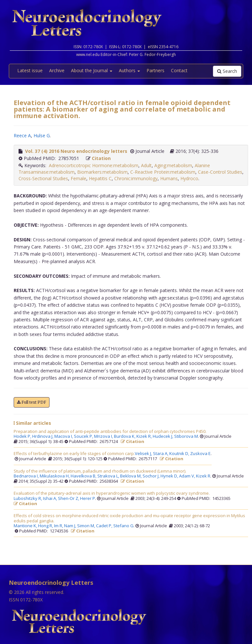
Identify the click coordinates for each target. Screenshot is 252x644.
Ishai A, (50, 499)
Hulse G (42, 135)
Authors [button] (129, 70)
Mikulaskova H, (55, 476)
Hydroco (189, 178)
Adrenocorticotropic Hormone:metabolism (94, 165)
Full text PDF (32, 402)
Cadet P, (105, 526)
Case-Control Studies (220, 172)
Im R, (59, 526)
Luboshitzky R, (28, 499)
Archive (57, 70)
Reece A (22, 135)
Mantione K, (26, 526)
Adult (146, 165)
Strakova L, (109, 476)
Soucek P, (84, 436)
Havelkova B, (84, 476)
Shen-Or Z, (69, 499)
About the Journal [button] (92, 70)
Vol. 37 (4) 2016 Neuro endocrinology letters (76, 151)
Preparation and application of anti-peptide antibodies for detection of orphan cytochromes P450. (110, 432)
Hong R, (46, 526)
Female (78, 178)
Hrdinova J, (43, 436)
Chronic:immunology (136, 178)
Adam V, (188, 476)
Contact (179, 70)
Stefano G (123, 526)
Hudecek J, (163, 436)
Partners (155, 70)
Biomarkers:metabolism (102, 172)
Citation (101, 158)
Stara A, (161, 454)
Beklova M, (131, 476)
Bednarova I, (27, 476)
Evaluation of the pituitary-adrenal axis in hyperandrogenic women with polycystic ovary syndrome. (112, 493)
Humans (169, 178)
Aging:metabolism (173, 165)
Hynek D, (170, 476)
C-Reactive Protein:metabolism (163, 172)
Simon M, (87, 526)
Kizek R (203, 476)
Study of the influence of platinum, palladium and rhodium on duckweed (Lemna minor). (100, 471)
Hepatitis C (100, 178)
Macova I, (64, 436)
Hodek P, (23, 436)
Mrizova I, (104, 436)
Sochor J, (152, 476)
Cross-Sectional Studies (43, 178)
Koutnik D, (180, 454)
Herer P (88, 499)
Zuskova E (200, 454)
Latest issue (30, 70)
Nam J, (71, 526)
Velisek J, (144, 454)
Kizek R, (145, 436)
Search (227, 71)
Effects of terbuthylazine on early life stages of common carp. (74, 454)
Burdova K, (125, 436)
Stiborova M (186, 436)
